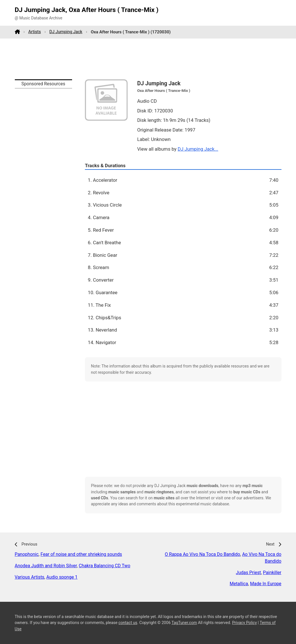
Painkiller (272, 573)
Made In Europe (266, 584)
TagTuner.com (184, 623)
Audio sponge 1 (62, 577)
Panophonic (27, 554)
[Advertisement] (148, 59)
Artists (34, 32)
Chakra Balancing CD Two (104, 566)
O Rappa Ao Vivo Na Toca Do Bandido (202, 554)
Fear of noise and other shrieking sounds (81, 554)
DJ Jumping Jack (66, 32)
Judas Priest (248, 573)
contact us (128, 623)
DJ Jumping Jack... (198, 149)
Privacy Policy (245, 623)
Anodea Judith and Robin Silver (46, 566)
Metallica (239, 584)
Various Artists (30, 577)
